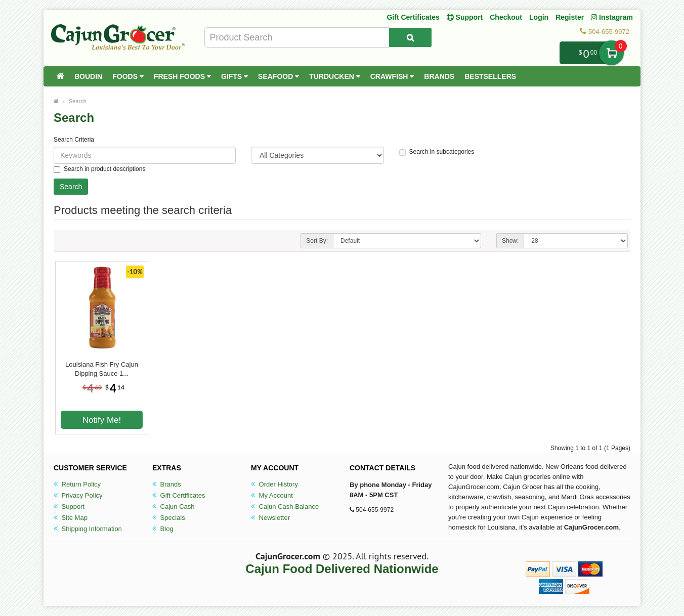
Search (78, 101)
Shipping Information (88, 529)
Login (539, 17)
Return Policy (77, 484)
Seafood (279, 76)
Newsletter (270, 518)
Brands (439, 76)
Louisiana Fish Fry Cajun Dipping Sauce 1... (102, 369)
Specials (169, 518)
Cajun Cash (174, 507)
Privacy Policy (78, 495)
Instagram (612, 17)
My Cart (611, 53)
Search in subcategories (437, 152)
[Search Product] (410, 37)
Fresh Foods (182, 76)
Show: (510, 241)
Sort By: (317, 241)
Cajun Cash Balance (285, 507)
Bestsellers (490, 76)
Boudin (88, 76)
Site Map (71, 518)
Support (69, 507)
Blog (163, 529)
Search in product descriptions (99, 169)
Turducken (335, 76)
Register (570, 17)
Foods (128, 76)
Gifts (234, 76)
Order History (274, 484)
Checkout (506, 17)
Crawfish (392, 76)
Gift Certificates (413, 17)
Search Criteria (74, 140)
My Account (272, 495)
